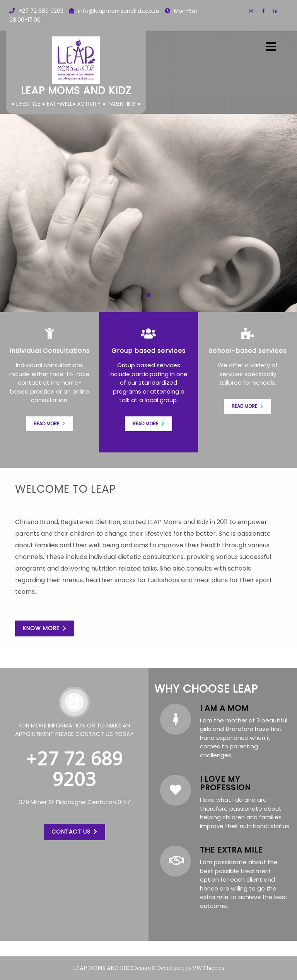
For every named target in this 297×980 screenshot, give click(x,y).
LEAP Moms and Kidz (76, 91)
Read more (49, 424)
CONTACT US (74, 831)
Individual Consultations (49, 351)
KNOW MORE (45, 628)
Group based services (148, 351)
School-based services (248, 351)
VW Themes (208, 968)
